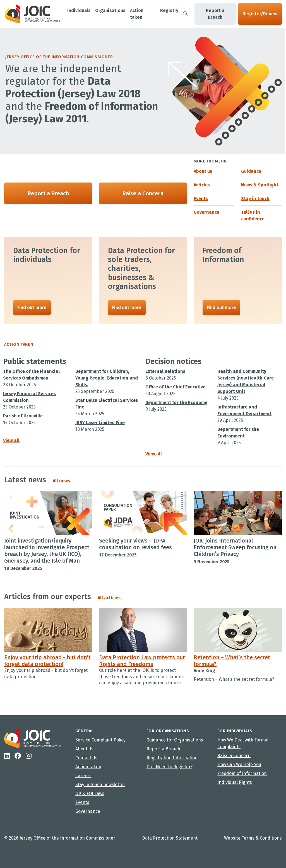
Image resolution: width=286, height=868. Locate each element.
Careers (83, 776)
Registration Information (172, 758)
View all (11, 441)
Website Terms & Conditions (253, 838)
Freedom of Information (242, 773)
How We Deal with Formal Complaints (243, 743)
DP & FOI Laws (90, 793)
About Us (84, 749)
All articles (109, 600)
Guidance (251, 171)
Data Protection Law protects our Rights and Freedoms (142, 663)
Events (201, 199)
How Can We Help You (239, 764)
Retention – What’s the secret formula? (232, 663)
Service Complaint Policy (100, 740)
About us (203, 171)
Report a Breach (215, 14)
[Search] (185, 14)
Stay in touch (255, 199)
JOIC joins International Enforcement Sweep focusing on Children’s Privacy (235, 548)
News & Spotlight (260, 185)
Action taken (88, 767)
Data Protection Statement (170, 838)
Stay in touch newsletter (100, 785)
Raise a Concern (143, 193)
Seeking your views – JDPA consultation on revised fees (135, 545)
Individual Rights (235, 782)
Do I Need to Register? (170, 767)
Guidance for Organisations (175, 740)
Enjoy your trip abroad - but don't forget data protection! (47, 663)
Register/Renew (260, 14)
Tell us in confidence (253, 216)
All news (61, 482)
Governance (206, 212)
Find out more (32, 308)
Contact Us (86, 758)
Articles (202, 185)
